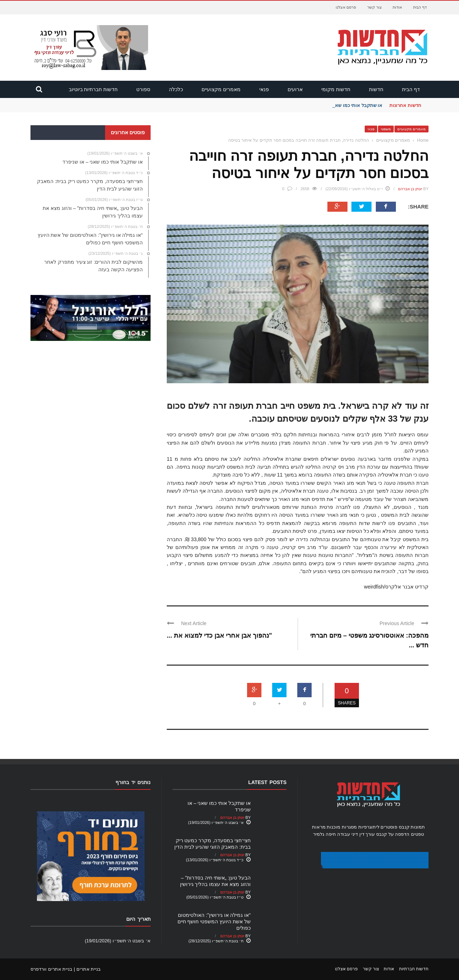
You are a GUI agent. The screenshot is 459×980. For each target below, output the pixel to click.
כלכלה (176, 89)
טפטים (417, 834)
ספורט (143, 89)
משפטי (386, 129)
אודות (397, 7)
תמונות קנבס (412, 827)
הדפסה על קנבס (393, 834)
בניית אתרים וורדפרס (51, 969)
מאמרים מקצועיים (221, 89)
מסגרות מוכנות (342, 827)
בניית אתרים (89, 969)
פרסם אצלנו (346, 7)
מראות (319, 827)
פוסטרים (389, 827)
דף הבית (420, 7)
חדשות (376, 89)
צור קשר (375, 7)
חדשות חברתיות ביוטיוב (93, 89)
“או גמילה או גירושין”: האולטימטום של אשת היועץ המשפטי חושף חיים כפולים (214, 922)
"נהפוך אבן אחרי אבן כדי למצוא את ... (219, 636)
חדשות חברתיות (414, 969)
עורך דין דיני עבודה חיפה (350, 834)
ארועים (295, 89)
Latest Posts (267, 782)
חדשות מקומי (336, 89)
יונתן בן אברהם (410, 189)
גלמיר (319, 834)
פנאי (264, 89)
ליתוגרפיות (369, 827)
